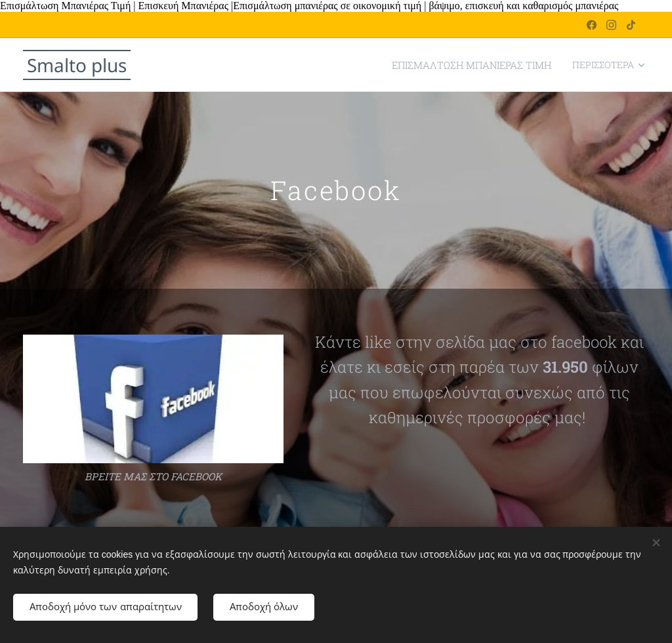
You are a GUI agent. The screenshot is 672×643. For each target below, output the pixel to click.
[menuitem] (273, 65)
